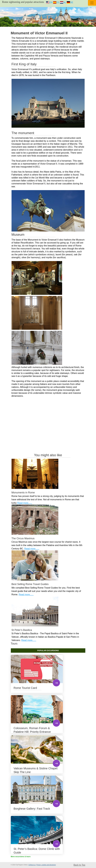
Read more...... (25, 503)
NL (63, 2)
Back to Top (79, 865)
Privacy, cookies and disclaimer (46, 865)
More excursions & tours (21, 857)
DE (70, 2)
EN (49, 2)
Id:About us (32, 865)
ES (56, 2)
